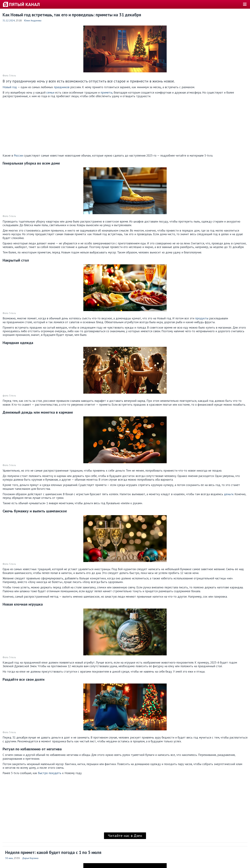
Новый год (10, 87)
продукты (202, 318)
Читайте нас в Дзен (125, 836)
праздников (62, 87)
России (18, 156)
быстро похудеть (50, 773)
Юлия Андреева (33, 20)
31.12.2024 (9, 20)
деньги (229, 494)
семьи (50, 93)
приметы (106, 93)
